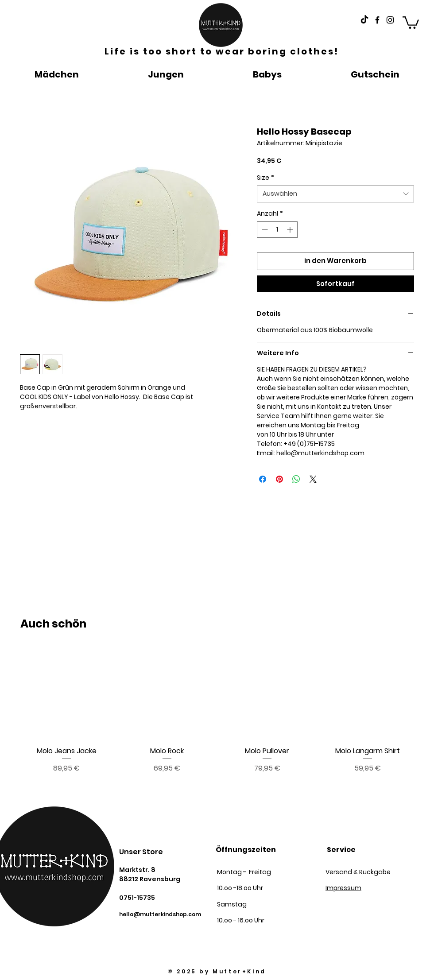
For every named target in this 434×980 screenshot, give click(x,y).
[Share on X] (313, 479)
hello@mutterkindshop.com (160, 914)
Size (265, 178)
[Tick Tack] (364, 20)
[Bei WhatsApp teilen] (296, 479)
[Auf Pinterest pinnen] (279, 479)
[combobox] (335, 194)
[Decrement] (264, 230)
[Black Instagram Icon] (390, 20)
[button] (411, 22)
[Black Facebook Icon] (377, 20)
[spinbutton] (277, 230)
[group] (217, 711)
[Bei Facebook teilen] (263, 479)
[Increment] (291, 230)
